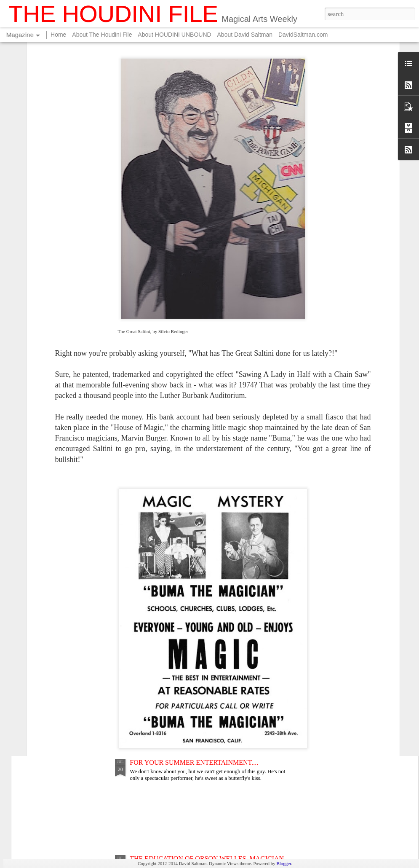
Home (58, 35)
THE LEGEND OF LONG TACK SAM (184, 666)
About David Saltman (245, 35)
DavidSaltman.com (303, 35)
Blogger (284, 863)
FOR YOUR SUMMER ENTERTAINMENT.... (194, 762)
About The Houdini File (102, 35)
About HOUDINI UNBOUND (174, 35)
